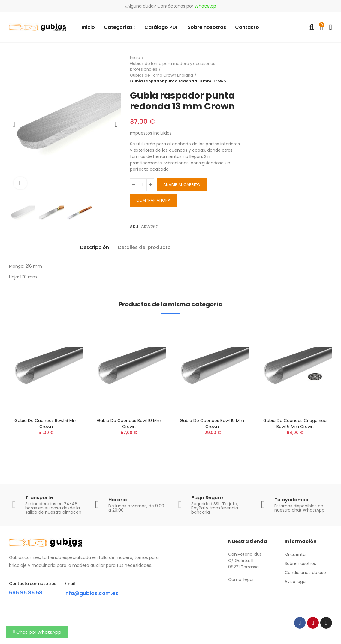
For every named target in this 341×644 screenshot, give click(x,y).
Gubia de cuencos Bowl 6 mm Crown (46, 424)
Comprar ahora (153, 200)
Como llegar (241, 579)
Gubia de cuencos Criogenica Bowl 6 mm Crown (295, 424)
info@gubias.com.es (96, 593)
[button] (37, 632)
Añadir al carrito (182, 185)
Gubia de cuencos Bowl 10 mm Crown (129, 424)
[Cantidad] (142, 185)
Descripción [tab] (95, 247)
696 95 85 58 (28, 592)
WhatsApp (205, 6)
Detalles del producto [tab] (144, 247)
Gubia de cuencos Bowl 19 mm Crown (212, 424)
